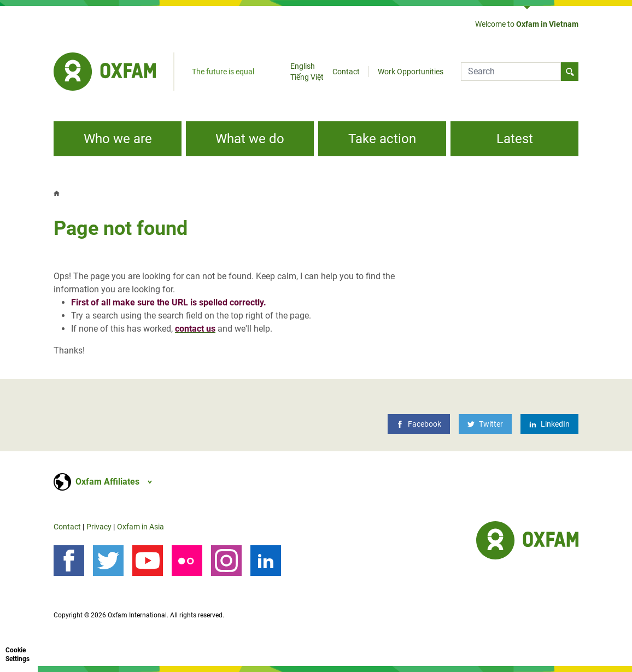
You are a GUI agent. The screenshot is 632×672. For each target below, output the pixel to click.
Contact (346, 72)
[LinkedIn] (549, 424)
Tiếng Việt (307, 77)
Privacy (99, 527)
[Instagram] (226, 561)
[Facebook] (419, 424)
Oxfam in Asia (141, 527)
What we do (250, 139)
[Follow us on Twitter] (108, 561)
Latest (515, 139)
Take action (382, 139)
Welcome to (527, 24)
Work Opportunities (411, 72)
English (303, 66)
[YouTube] (148, 561)
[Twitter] (485, 424)
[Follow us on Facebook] (69, 561)
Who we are (118, 139)
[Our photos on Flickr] (187, 561)
